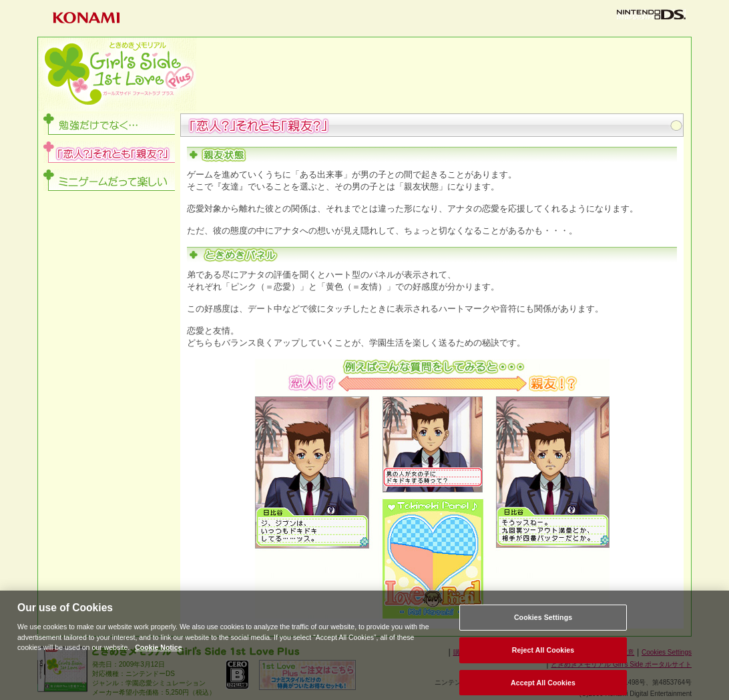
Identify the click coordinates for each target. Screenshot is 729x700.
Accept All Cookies (543, 687)
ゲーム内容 (440, 58)
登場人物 (358, 91)
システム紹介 (604, 58)
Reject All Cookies (543, 654)
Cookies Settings (543, 622)
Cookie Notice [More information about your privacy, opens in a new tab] (158, 652)
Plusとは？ (276, 58)
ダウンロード (522, 91)
